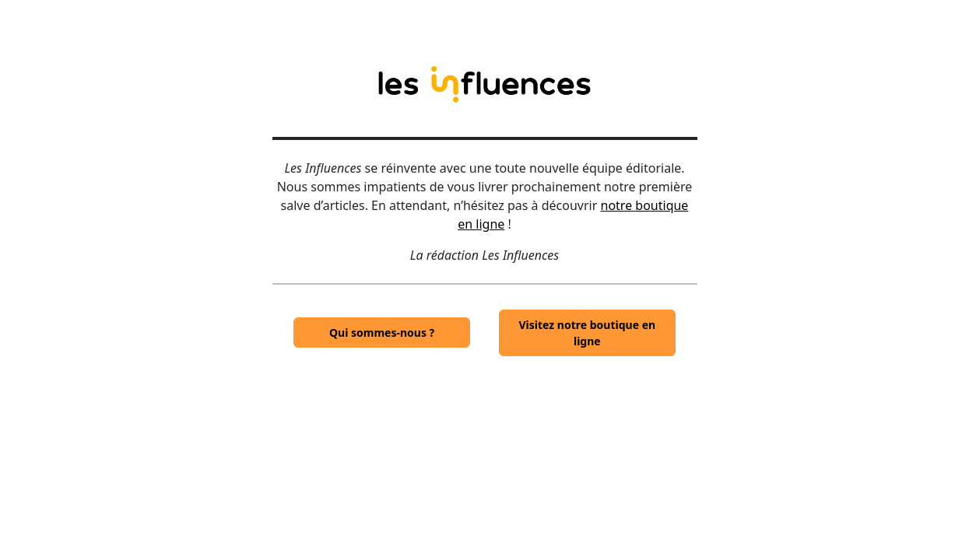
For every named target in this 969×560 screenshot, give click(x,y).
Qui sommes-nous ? (382, 332)
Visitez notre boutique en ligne (588, 333)
